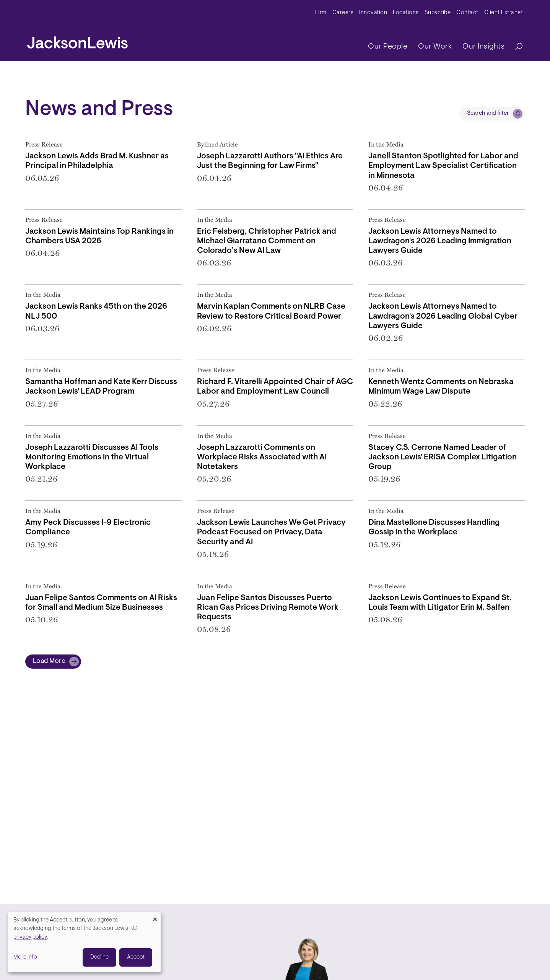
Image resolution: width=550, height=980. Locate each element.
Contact (467, 13)
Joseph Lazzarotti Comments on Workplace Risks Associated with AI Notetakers (262, 457)
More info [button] (25, 957)
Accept (136, 957)
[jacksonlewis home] (77, 41)
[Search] (515, 47)
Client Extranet (504, 13)
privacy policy (30, 937)
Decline (99, 957)
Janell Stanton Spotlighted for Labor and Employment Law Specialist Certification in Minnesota (443, 166)
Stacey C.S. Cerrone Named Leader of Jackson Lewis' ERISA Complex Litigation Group (443, 457)
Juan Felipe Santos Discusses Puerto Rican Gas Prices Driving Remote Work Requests (268, 608)
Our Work (435, 47)
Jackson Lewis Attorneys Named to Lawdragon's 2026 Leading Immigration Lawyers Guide (440, 241)
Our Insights (483, 47)
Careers (343, 13)
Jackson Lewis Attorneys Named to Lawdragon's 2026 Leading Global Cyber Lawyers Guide (443, 316)
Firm (321, 13)
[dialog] (84, 942)
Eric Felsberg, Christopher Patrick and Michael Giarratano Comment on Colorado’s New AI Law (267, 241)
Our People (388, 47)
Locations (406, 13)
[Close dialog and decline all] (155, 917)
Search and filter (488, 113)
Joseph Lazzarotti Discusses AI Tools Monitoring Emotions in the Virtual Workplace (92, 457)
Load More (49, 661)
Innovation (373, 13)
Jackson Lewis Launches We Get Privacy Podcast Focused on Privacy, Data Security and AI (271, 532)
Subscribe (438, 13)
